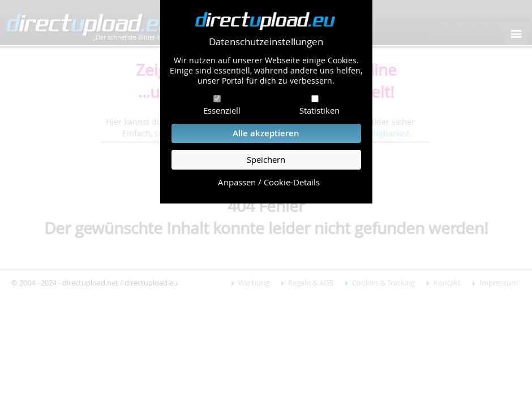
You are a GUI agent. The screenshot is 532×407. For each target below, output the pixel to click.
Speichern (266, 160)
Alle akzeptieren (266, 133)
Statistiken (319, 110)
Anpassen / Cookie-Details (269, 182)
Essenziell (222, 110)
